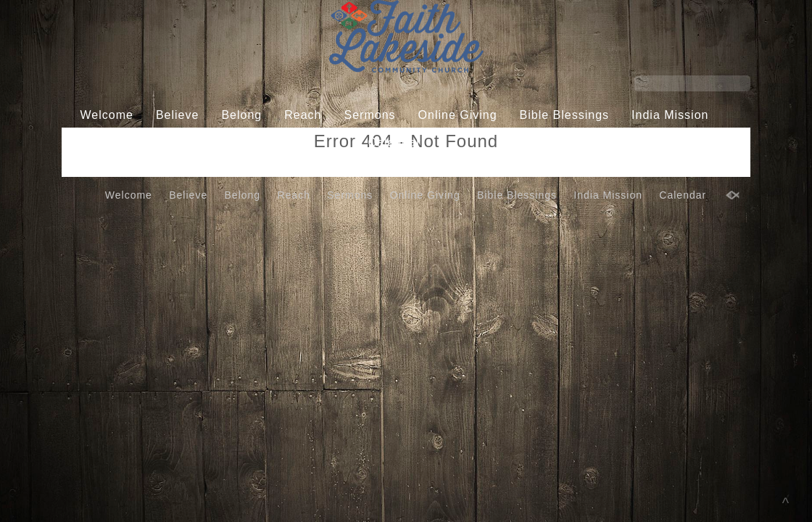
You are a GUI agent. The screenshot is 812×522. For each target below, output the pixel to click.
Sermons (370, 115)
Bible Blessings (565, 115)
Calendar (395, 142)
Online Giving (458, 115)
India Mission (670, 115)
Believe (177, 115)
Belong (241, 115)
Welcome (107, 115)
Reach (303, 115)
